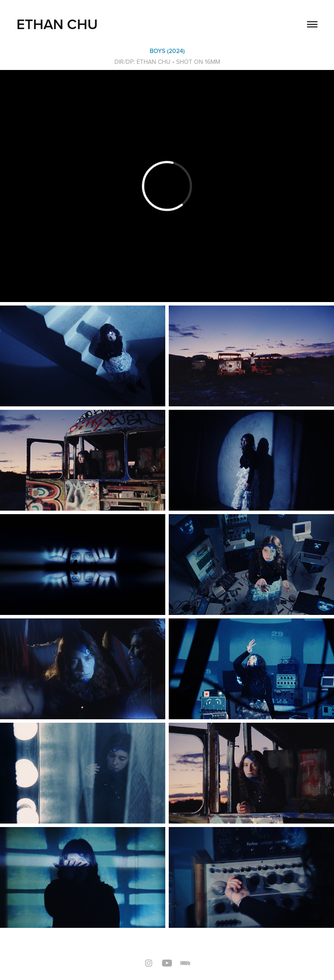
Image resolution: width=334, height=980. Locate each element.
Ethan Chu (57, 24)
